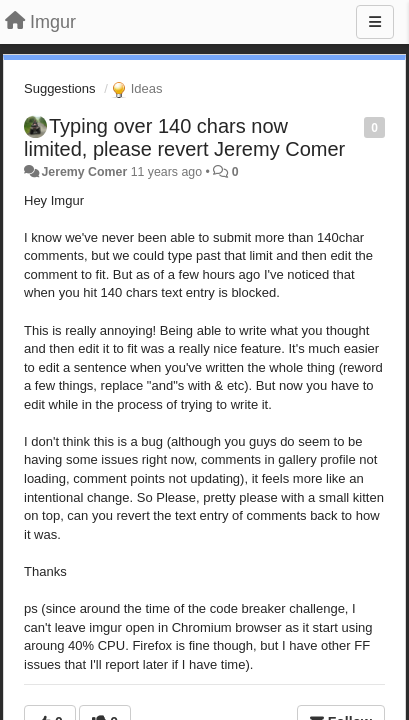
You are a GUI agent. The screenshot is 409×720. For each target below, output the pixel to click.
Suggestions (60, 88)
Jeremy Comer (84, 172)
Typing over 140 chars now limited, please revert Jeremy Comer (184, 137)
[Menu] (375, 22)
